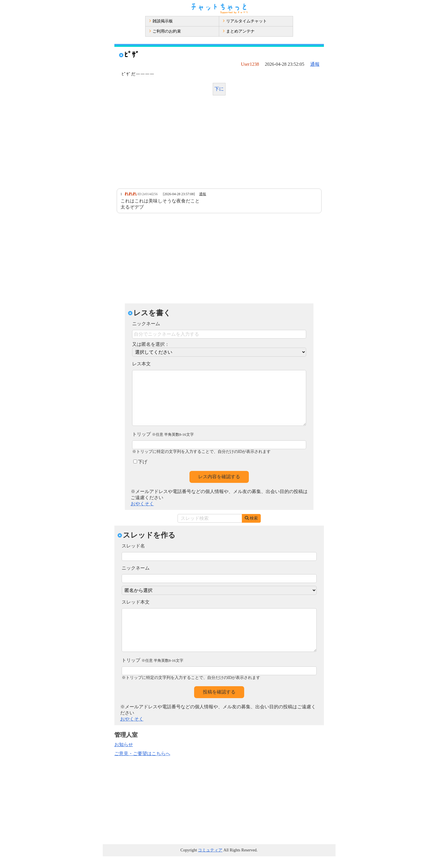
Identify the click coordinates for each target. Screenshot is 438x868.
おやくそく (142, 515)
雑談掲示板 (161, 21)
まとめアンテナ (239, 31)
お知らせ (124, 756)
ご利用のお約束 (165, 31)
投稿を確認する (219, 704)
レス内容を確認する (219, 488)
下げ (140, 473)
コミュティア (210, 862)
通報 (315, 64)
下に (219, 89)
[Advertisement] (219, 143)
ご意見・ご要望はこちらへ (142, 765)
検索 (251, 530)
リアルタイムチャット (245, 21)
